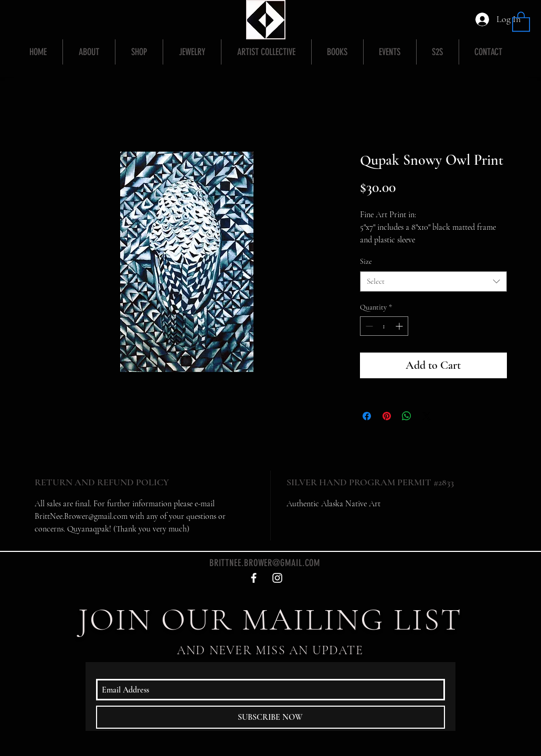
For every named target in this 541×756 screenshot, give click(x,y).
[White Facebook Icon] (254, 578)
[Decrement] (368, 326)
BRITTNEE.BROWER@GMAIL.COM (265, 563)
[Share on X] (427, 416)
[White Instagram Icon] (277, 578)
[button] (521, 21)
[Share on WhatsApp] (407, 416)
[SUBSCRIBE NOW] (270, 717)
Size (366, 262)
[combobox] (433, 281)
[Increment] (400, 326)
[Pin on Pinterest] (387, 416)
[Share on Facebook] (367, 416)
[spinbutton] (384, 326)
